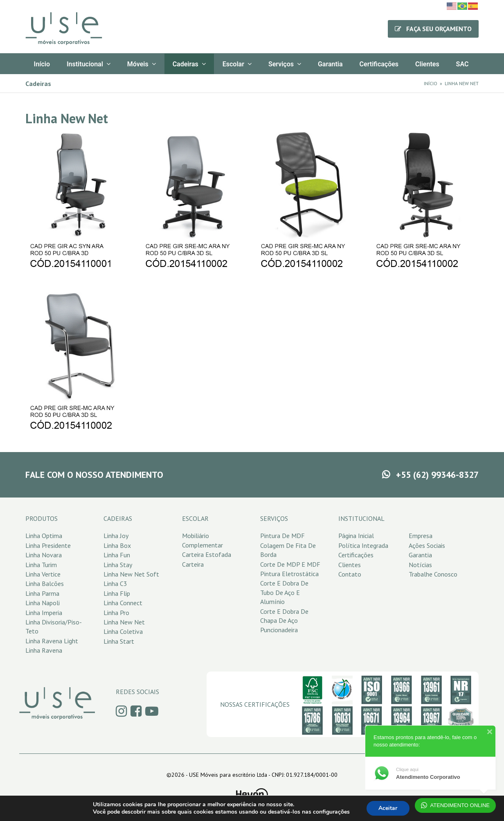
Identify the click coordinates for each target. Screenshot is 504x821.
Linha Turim (41, 565)
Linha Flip (117, 593)
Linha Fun (117, 555)
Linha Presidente (48, 545)
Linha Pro (116, 613)
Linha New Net (124, 622)
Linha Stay (118, 565)
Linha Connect (123, 603)
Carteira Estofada (207, 554)
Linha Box (117, 545)
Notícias (420, 565)
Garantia (420, 555)
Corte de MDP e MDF (290, 564)
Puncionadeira (279, 630)
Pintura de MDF (282, 536)
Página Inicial (356, 536)
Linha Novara (44, 555)
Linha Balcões (45, 584)
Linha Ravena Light (52, 641)
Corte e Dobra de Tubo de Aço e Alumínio (284, 592)
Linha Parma (42, 593)
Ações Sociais (427, 545)
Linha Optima (44, 536)
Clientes (350, 565)
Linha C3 (115, 584)
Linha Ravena (44, 650)
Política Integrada (363, 545)
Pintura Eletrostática (289, 574)
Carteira (193, 564)
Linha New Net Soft (131, 574)
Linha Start (119, 641)
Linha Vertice (43, 574)
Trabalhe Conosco (433, 574)
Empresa (421, 536)
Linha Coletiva (123, 631)
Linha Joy (116, 536)
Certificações (356, 555)
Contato (350, 574)
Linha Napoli (43, 603)
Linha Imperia (44, 613)
